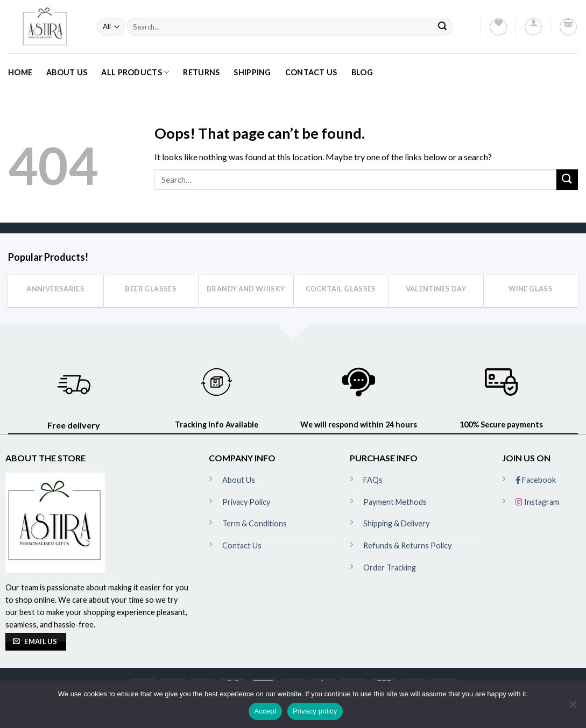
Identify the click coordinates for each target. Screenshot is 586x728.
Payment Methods (395, 502)
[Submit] (442, 27)
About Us (67, 72)
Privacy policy (315, 711)
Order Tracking (390, 568)
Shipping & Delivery (396, 523)
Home (20, 72)
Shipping (252, 72)
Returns (201, 72)
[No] (573, 708)
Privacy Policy (246, 502)
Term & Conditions (255, 523)
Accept (265, 711)
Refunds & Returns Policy (407, 545)
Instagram (537, 502)
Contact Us (311, 72)
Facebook (536, 480)
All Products (135, 72)
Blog (362, 72)
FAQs (373, 480)
